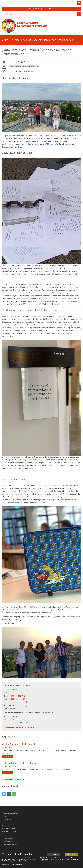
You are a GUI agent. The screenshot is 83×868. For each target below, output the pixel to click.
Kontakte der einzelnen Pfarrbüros (19, 727)
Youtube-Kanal (9, 844)
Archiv (6, 825)
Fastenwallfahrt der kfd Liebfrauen (19, 763)
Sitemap (52, 9)
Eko (4, 816)
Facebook (7, 838)
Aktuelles (38, 9)
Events (45, 9)
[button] (4, 794)
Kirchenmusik (9, 828)
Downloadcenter (10, 813)
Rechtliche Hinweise (17, 865)
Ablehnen (54, 854)
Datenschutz (6, 865)
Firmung (6, 819)
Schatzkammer (9, 831)
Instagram (7, 841)
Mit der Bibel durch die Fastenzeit (19, 744)
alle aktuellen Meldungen (13, 779)
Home (31, 9)
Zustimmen (72, 854)
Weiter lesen (7, 757)
